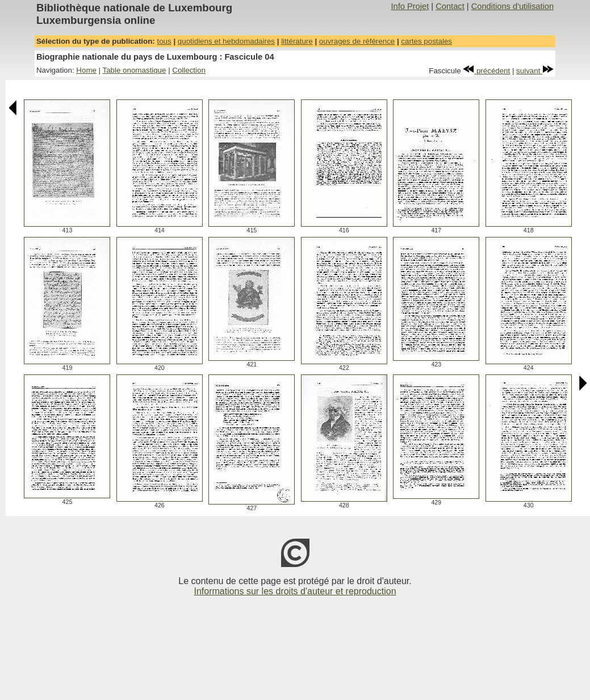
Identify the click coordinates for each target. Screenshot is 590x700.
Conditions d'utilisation (512, 6)
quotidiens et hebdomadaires (226, 41)
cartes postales (426, 41)
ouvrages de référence (357, 41)
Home (86, 70)
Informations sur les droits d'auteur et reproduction (295, 591)
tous (164, 41)
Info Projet (410, 6)
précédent (486, 71)
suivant (535, 71)
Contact (450, 6)
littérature (297, 41)
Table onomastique (135, 70)
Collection (189, 70)
